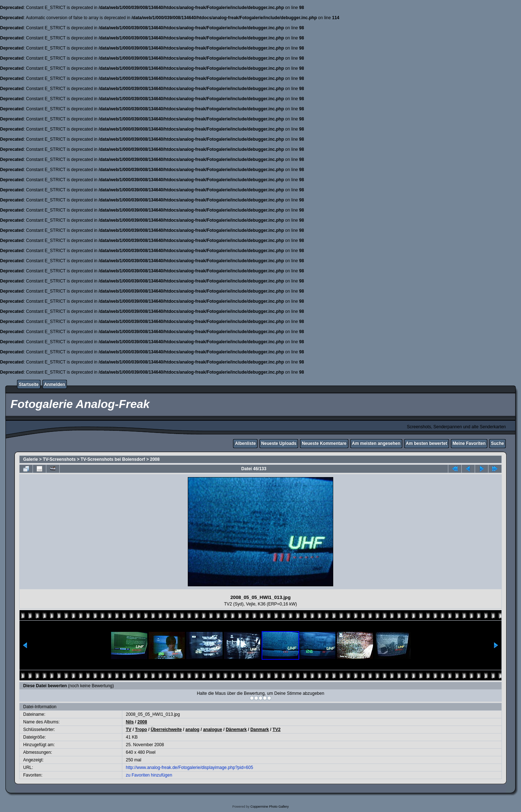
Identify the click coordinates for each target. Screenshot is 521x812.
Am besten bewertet (427, 443)
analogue (213, 730)
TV (129, 730)
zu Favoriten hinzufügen (149, 775)
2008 (155, 459)
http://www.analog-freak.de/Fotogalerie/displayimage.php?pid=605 (190, 768)
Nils (130, 722)
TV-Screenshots (59, 459)
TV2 (276, 730)
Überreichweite (166, 730)
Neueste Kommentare (324, 443)
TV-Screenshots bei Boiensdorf (113, 459)
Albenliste (245, 443)
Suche (497, 443)
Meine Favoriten (469, 443)
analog (192, 730)
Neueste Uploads (279, 443)
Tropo (141, 730)
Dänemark (236, 730)
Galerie (31, 459)
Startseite (29, 384)
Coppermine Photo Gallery (270, 807)
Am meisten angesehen (376, 443)
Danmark (260, 730)
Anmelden (55, 384)
